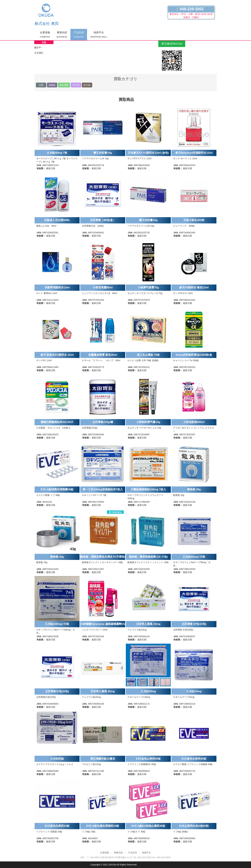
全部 (41, 85)
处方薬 (87, 85)
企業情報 (45, 35)
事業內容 (62, 35)
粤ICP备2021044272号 (149, 865)
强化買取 (64, 85)
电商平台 (99, 35)
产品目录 (79, 35)
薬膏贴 (52, 85)
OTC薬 (76, 85)
